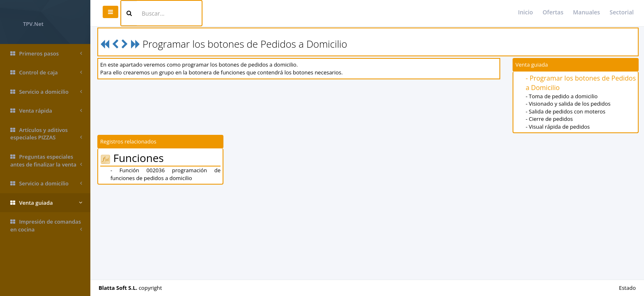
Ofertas (553, 12)
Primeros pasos (46, 54)
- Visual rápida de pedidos (558, 127)
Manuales (586, 12)
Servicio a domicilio (46, 92)
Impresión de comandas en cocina (46, 225)
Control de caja (46, 73)
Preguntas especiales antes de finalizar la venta (46, 161)
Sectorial (622, 12)
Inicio (525, 12)
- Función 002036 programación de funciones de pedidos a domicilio (166, 174)
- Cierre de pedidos (549, 119)
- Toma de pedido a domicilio (562, 96)
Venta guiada (46, 203)
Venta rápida (46, 111)
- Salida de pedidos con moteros (566, 111)
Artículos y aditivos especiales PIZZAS (46, 134)
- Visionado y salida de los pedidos (568, 104)
